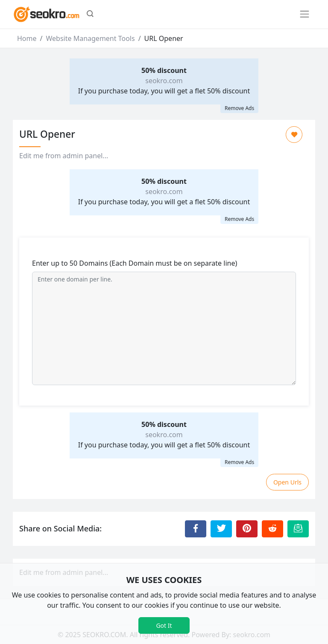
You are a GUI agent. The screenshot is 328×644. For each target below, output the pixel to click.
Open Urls (287, 482)
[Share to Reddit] (272, 529)
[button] (90, 15)
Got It (164, 625)
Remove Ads (239, 108)
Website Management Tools (90, 38)
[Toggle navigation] (305, 14)
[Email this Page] (298, 529)
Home (27, 38)
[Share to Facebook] (196, 529)
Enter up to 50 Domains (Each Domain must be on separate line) (135, 263)
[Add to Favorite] (294, 135)
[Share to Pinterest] (247, 529)
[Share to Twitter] (221, 529)
